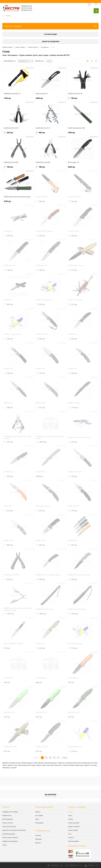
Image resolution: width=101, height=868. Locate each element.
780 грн (40, 167)
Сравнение (55, 865)
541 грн (72, 304)
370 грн (72, 442)
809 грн (8, 304)
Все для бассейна (8, 819)
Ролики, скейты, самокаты (10, 838)
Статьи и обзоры (73, 830)
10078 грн (41, 442)
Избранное (74, 865)
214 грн (72, 270)
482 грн (8, 476)
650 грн (40, 201)
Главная (70, 812)
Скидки (5, 845)
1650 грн (71, 133)
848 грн (40, 579)
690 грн (8, 373)
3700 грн (7, 201)
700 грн (73, 98)
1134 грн (73, 407)
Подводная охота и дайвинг (10, 812)
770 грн (40, 373)
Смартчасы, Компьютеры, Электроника (14, 830)
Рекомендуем (39, 823)
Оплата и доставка (74, 823)
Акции (37, 819)
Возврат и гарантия (74, 827)
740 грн (72, 476)
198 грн (8, 270)
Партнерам (38, 839)
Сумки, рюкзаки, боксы (9, 827)
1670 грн (73, 614)
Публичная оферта (74, 841)
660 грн (39, 682)
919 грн (73, 648)
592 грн (40, 304)
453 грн (8, 442)
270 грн (72, 751)
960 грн (40, 339)
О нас (70, 834)
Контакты (71, 838)
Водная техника (7, 816)
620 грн (8, 133)
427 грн (71, 682)
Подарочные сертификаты (10, 841)
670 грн (8, 579)
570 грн (40, 511)
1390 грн (41, 614)
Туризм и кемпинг (8, 823)
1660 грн (39, 476)
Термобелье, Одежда (9, 834)
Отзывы (71, 819)
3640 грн (71, 167)
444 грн (72, 545)
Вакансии (38, 843)
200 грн (73, 236)
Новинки (38, 812)
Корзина (91, 865)
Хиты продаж (39, 816)
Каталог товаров (50, 26)
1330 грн (7, 98)
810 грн (72, 201)
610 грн (7, 648)
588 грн (8, 407)
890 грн (8, 545)
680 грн (40, 133)
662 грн (72, 579)
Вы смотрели (50, 795)
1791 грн (9, 614)
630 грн (40, 545)
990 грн (8, 236)
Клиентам (38, 835)
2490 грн (39, 98)
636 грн (72, 339)
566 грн (8, 339)
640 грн (40, 236)
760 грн (8, 167)
